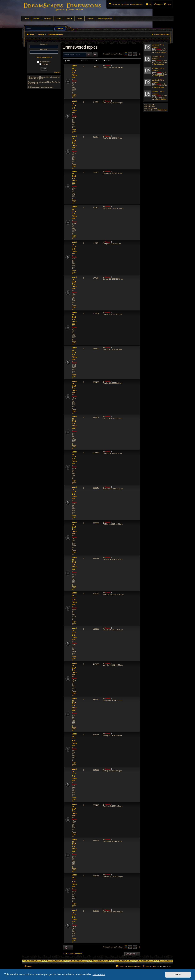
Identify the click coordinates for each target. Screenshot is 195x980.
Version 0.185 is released (74, 387)
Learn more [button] (99, 974)
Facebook (90, 19)
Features (36, 19)
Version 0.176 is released (74, 704)
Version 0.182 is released (74, 493)
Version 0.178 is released (74, 634)
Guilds (69, 19)
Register (57, 72)
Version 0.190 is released (74, 212)
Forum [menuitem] (125, 4)
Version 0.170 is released (74, 916)
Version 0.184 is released (74, 422)
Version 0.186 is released (74, 353)
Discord (80, 19)
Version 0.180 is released (74, 563)
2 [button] (129, 54)
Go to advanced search (162, 34)
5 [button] (136, 54)
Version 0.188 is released (74, 283)
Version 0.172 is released (74, 845)
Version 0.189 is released (74, 248)
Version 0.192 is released (74, 142)
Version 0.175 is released (74, 740)
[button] (139, 54)
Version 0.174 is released (74, 775)
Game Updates (74, 96)
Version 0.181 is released (74, 528)
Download (48, 19)
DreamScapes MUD (105, 19)
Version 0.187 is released (74, 318)
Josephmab (162, 110)
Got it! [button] (178, 975)
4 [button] (134, 54)
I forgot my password (44, 57)
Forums (58, 19)
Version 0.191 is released (74, 177)
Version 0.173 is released (74, 810)
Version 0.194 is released (74, 71)
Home (27, 19)
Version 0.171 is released (74, 881)
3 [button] (131, 54)
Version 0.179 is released (74, 598)
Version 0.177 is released (74, 669)
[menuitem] (167, 4)
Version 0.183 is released (74, 457)
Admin (74, 81)
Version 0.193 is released (74, 107)
